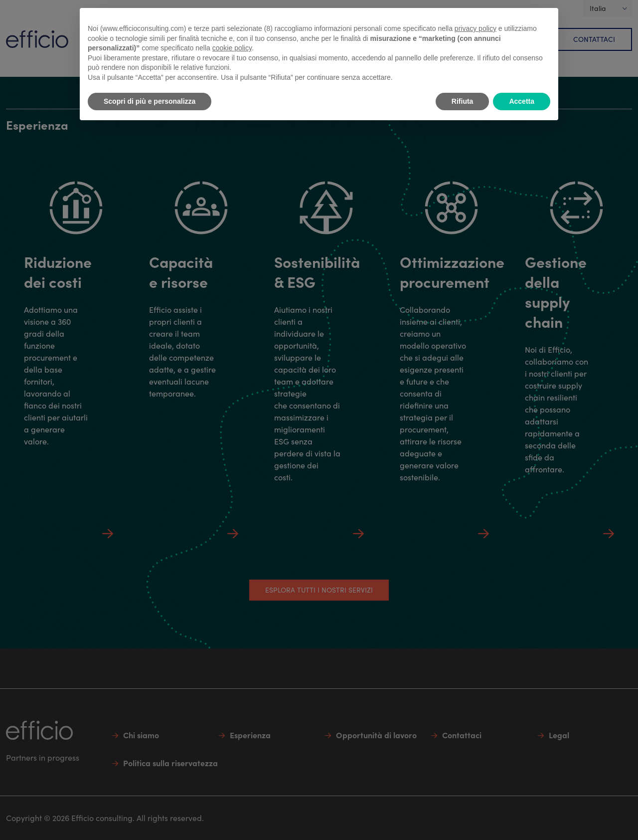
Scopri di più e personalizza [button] (150, 101)
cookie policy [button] (232, 48)
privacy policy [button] (476, 28)
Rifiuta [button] (463, 101)
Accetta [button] (522, 101)
